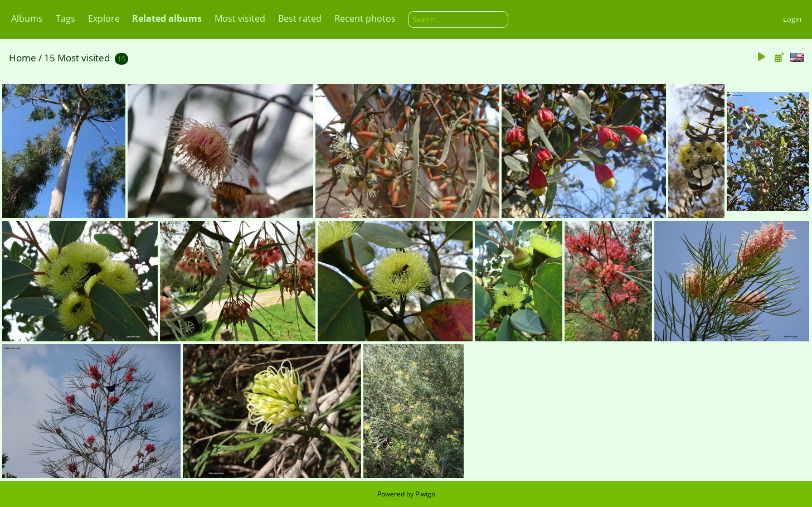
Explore (104, 18)
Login (792, 19)
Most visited (240, 18)
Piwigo (425, 494)
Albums (27, 18)
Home (23, 58)
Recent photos (365, 18)
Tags (65, 18)
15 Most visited (77, 58)
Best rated (300, 18)
